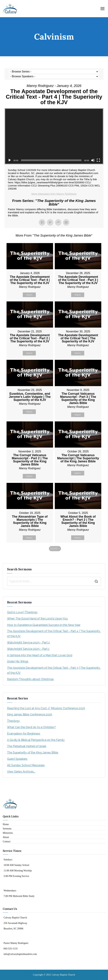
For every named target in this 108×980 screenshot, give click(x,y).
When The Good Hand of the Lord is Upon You (37, 619)
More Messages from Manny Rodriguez (54, 194)
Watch (29, 295)
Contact (7, 842)
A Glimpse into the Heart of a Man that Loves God (40, 655)
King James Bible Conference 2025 (30, 714)
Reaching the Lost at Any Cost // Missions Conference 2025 (46, 708)
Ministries (8, 833)
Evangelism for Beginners (24, 734)
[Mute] (93, 160)
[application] (54, 136)
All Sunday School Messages (26, 765)
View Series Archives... (21, 772)
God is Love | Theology (22, 612)
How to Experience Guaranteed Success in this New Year (44, 625)
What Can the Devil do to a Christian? (31, 727)
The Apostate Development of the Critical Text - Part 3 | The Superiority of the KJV (54, 670)
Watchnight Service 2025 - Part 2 (28, 643)
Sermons (7, 829)
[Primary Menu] (102, 9)
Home (6, 824)
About (6, 837)
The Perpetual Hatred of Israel (27, 746)
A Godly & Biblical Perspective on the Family (36, 740)
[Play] (10, 160)
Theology (13, 721)
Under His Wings (18, 661)
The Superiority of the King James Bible (33, 753)
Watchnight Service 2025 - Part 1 (28, 649)
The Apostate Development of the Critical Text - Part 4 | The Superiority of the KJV (54, 634)
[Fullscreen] (98, 160)
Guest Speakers (17, 759)
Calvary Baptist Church (63, 975)
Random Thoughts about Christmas (30, 679)
